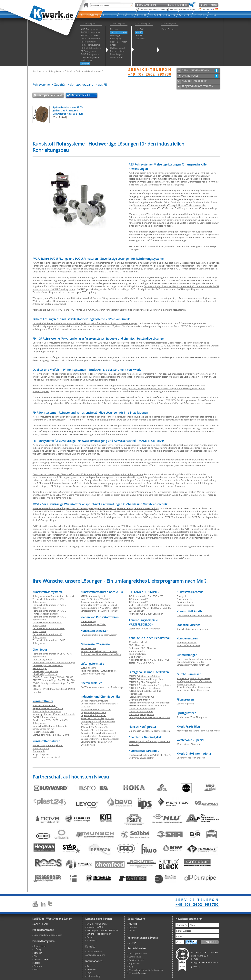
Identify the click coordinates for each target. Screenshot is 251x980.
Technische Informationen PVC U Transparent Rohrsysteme (50, 612)
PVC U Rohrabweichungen (46, 717)
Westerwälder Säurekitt (188, 744)
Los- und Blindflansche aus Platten (194, 615)
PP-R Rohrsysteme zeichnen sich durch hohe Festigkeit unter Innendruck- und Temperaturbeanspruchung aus (88, 417)
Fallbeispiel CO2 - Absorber (142, 648)
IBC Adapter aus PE (138, 599)
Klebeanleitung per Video (93, 624)
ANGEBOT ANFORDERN (195, 81)
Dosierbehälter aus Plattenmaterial (98, 733)
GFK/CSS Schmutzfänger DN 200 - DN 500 (54, 680)
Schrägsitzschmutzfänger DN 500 (193, 665)
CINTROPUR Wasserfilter (141, 711)
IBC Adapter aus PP (138, 602)
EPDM (66, 735)
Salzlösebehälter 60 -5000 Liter (96, 709)
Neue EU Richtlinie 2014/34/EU (96, 599)
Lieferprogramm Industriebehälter (98, 721)
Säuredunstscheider (139, 642)
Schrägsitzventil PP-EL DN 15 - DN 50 (99, 611)
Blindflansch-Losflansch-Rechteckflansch (149, 731)
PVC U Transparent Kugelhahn (48, 745)
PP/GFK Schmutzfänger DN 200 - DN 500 (53, 677)
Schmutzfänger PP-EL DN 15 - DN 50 (99, 605)
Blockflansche (136, 657)
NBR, (54, 735)
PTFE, (49, 735)
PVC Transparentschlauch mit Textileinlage (102, 687)
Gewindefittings (185, 602)
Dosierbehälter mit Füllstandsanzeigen (100, 739)
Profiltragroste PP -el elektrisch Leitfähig (101, 654)
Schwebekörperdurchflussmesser (193, 678)
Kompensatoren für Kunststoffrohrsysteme (188, 644)
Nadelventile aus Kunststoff (47, 757)
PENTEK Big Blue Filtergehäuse (144, 682)
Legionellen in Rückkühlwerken (145, 629)
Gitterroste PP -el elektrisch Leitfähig (99, 651)
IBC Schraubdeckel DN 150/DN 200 (146, 596)
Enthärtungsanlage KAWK (141, 714)
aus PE (100, 71)
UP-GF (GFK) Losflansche (45, 674)
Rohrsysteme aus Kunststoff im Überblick (53, 596)
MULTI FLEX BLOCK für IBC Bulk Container (150, 605)
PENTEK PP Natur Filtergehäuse (144, 688)
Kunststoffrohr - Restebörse (47, 711)
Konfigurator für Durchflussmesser (194, 681)
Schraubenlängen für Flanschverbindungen (44, 730)
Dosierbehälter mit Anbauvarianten (98, 730)
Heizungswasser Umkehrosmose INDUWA (150, 717)
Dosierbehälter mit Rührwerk (95, 724)
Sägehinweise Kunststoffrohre (48, 708)
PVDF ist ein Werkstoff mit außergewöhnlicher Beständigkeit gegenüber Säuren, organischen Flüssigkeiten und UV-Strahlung (96, 508)
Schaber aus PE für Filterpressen (193, 717)
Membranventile (41, 748)
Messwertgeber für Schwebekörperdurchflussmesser (193, 686)
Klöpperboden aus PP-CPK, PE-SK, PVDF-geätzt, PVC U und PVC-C (149, 661)
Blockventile (39, 751)
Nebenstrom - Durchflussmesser (193, 690)
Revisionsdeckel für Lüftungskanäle (99, 671)
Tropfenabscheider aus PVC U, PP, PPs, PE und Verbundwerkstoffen (150, 756)
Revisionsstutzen (137, 654)
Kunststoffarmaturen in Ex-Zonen (98, 602)
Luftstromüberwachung (93, 674)
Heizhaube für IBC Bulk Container (146, 614)
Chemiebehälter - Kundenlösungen (98, 736)
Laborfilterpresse (185, 704)
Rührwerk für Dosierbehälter (95, 727)
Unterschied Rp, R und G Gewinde (50, 726)
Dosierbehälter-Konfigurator (95, 701)
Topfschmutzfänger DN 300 (190, 662)
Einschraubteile (184, 599)
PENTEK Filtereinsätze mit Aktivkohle (147, 706)
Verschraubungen (186, 605)
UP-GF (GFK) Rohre (42, 660)
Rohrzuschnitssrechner (44, 705)
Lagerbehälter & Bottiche (93, 712)
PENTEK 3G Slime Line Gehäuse (144, 676)
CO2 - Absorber (136, 645)
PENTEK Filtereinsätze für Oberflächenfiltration (141, 698)
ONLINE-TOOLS (190, 76)
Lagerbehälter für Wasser (93, 715)
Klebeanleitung (88, 621)
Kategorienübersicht (50, 95)
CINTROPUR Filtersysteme (142, 708)
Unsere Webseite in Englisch (191, 758)
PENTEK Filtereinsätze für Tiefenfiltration (149, 703)
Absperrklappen (41, 754)
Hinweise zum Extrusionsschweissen (99, 635)
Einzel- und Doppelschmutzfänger (194, 659)
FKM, (60, 735)
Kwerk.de (37, 71)
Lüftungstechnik (89, 668)
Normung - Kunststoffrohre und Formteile (54, 714)
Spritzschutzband (85, 71)
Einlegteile (182, 596)
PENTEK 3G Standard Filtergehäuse (146, 679)
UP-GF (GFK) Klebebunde (45, 671)
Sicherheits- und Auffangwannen (97, 718)
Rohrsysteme (55, 71)
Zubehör (69, 71)
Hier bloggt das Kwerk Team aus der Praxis (198, 731)
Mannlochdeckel (137, 651)
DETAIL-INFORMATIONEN (196, 70)
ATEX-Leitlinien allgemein (93, 596)
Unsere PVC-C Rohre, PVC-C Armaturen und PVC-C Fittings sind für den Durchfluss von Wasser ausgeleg (85, 323)
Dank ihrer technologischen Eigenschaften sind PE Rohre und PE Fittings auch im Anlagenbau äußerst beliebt (88, 474)
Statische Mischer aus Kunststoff (193, 629)
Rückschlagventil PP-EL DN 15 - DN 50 (100, 608)
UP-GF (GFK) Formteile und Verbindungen (54, 662)
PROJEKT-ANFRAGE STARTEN (197, 86)
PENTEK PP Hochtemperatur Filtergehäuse (150, 685)
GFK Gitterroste (88, 648)
